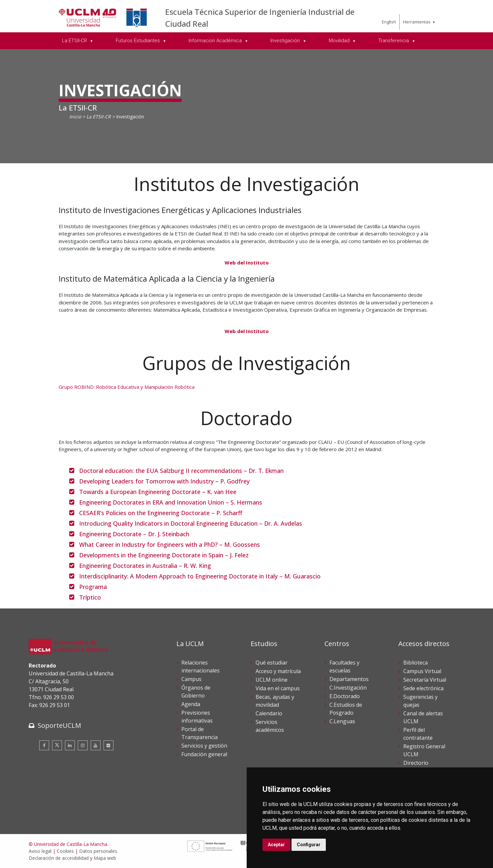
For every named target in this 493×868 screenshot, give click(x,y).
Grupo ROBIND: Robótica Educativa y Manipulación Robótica (127, 387)
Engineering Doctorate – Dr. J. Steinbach (134, 534)
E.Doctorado (345, 696)
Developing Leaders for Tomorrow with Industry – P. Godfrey (164, 481)
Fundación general (204, 754)
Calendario (269, 713)
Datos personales (98, 851)
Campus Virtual (422, 671)
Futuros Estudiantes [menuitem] (139, 41)
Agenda (191, 704)
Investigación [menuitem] (286, 41)
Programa (93, 587)
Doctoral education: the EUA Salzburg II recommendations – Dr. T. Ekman (181, 471)
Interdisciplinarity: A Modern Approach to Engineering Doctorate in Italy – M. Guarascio (200, 576)
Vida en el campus (278, 688)
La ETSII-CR (99, 117)
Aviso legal (40, 851)
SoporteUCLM (59, 725)
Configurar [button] (309, 845)
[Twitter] (57, 745)
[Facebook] (44, 745)
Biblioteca (416, 663)
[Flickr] (108, 745)
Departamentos (349, 679)
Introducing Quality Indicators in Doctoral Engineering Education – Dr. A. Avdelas (191, 523)
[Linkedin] (70, 745)
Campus (191, 679)
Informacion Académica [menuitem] (216, 41)
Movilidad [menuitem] (340, 41)
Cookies (65, 851)
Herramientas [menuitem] (417, 22)
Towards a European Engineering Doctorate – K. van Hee (158, 492)
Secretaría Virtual (425, 680)
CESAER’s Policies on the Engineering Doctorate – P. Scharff (161, 513)
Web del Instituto (247, 263)
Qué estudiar (272, 663)
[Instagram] (83, 745)
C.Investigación (348, 688)
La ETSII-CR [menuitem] (75, 41)
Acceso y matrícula (278, 671)
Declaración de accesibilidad (59, 858)
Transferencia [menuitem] (394, 41)
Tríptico (90, 597)
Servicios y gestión (204, 746)
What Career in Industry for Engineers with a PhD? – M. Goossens (169, 544)
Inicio (75, 117)
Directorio (416, 763)
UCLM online (272, 680)
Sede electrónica (423, 688)
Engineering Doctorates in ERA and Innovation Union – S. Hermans (171, 502)
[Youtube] (96, 745)
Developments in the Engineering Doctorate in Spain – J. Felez (164, 555)
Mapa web (105, 858)
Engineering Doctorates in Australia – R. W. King (145, 566)
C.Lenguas (342, 721)
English (389, 22)
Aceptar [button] (276, 845)
